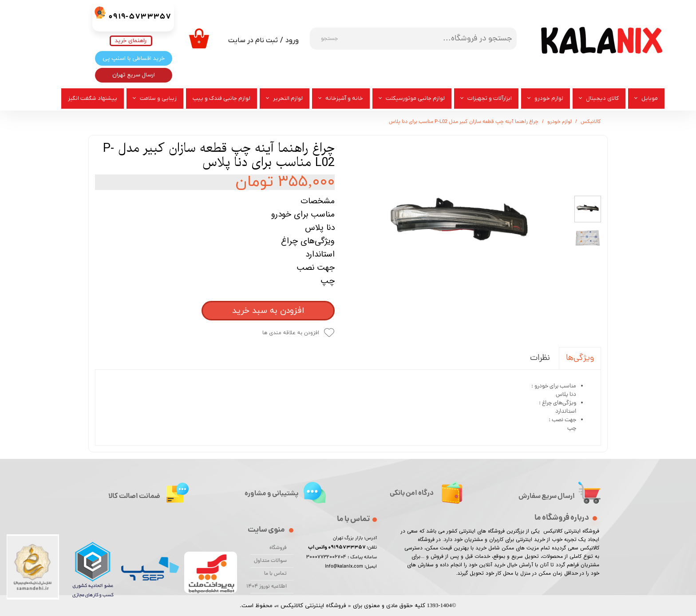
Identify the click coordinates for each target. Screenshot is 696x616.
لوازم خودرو (549, 98)
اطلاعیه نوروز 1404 (269, 587)
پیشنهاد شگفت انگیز (93, 98)
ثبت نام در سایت (253, 40)
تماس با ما (275, 574)
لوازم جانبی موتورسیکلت (415, 98)
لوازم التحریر (288, 98)
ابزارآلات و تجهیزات (490, 98)
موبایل (650, 98)
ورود (292, 40)
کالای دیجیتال (602, 98)
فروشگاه (278, 548)
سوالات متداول (270, 561)
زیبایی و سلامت (158, 98)
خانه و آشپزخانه (344, 98)
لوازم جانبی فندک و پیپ (221, 98)
